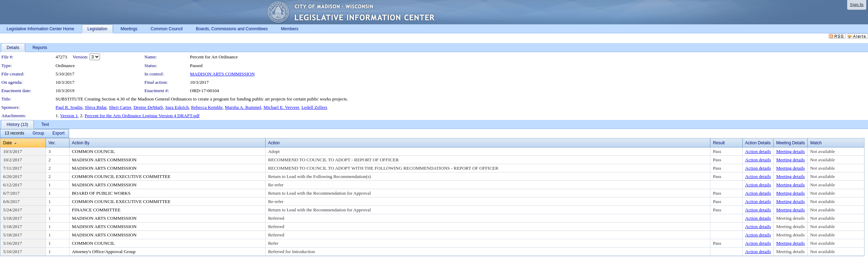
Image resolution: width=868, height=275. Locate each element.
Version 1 (69, 116)
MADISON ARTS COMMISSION (222, 74)
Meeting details (790, 151)
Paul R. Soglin (69, 107)
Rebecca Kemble (207, 107)
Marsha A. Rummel (243, 107)
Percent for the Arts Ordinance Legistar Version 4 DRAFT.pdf (142, 116)
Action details (758, 151)
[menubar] (35, 134)
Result (719, 143)
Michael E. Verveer (281, 107)
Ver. (52, 143)
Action (274, 143)
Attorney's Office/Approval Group (104, 252)
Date (7, 143)
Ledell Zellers (314, 107)
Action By (81, 143)
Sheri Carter (120, 107)
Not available (822, 151)
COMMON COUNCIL (93, 151)
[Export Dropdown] (59, 134)
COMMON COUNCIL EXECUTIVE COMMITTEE (121, 176)
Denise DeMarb (148, 107)
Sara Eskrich (177, 107)
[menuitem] (14, 134)
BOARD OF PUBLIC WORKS (101, 193)
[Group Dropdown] (38, 134)
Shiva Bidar (96, 107)
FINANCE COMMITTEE (96, 210)
